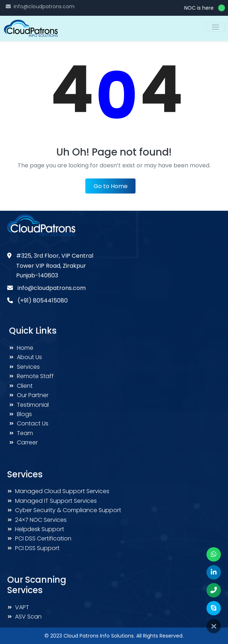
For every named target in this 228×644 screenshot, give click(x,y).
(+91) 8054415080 (43, 300)
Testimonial (29, 405)
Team (21, 433)
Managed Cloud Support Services (58, 491)
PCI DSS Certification (39, 538)
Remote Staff (31, 376)
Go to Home (111, 186)
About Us (25, 357)
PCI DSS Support (33, 548)
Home (21, 348)
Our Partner (29, 395)
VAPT (18, 607)
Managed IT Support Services (52, 501)
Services (24, 367)
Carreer (23, 442)
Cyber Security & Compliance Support (64, 510)
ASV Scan (24, 617)
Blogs (20, 414)
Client (21, 386)
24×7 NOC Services (37, 520)
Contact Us (29, 423)
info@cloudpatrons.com (44, 6)
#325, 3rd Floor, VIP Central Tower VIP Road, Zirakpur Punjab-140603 (55, 265)
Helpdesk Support (36, 529)
